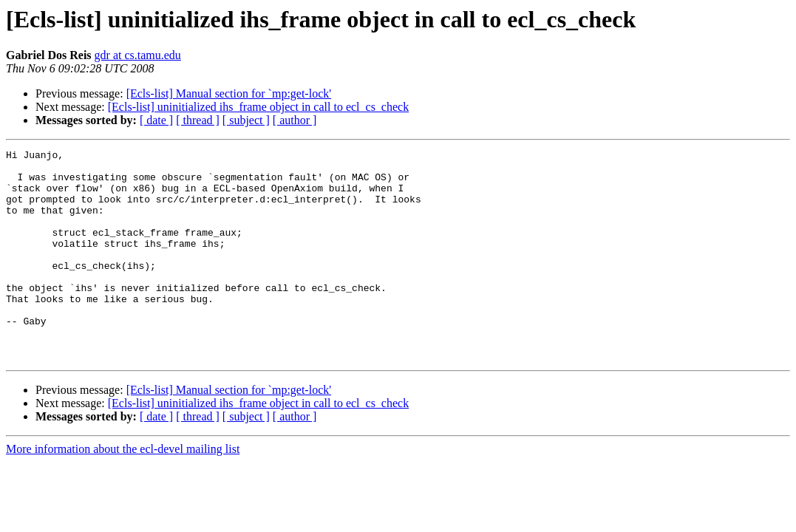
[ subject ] (246, 120)
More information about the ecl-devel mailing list (123, 491)
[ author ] (295, 120)
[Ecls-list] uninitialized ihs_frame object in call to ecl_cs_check (258, 107)
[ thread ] (198, 120)
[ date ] (156, 120)
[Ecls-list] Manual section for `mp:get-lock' (229, 93)
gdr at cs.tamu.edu (138, 55)
